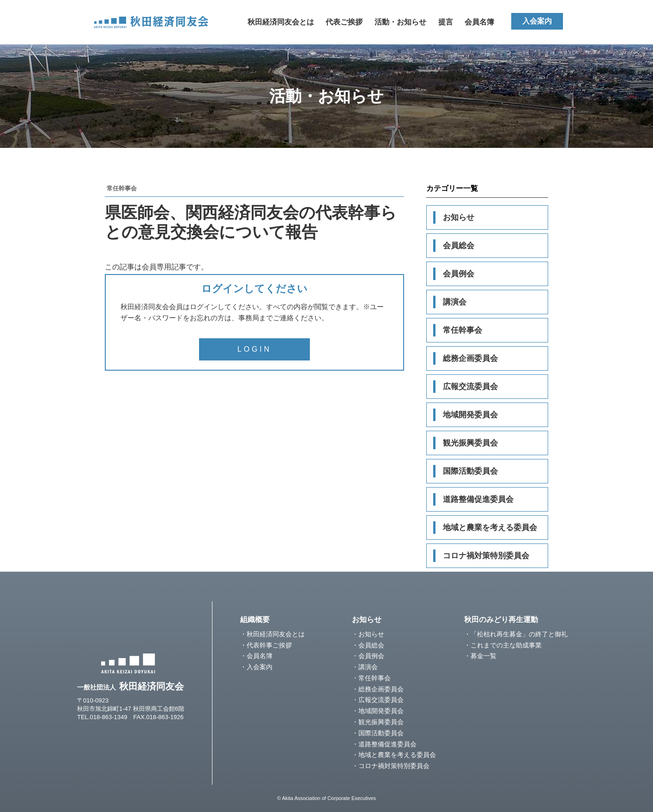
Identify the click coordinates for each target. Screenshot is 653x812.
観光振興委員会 (470, 443)
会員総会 (459, 246)
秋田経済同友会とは (281, 22)
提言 (446, 22)
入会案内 (537, 21)
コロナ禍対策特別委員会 (486, 556)
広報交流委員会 (470, 387)
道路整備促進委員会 (478, 499)
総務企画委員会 (470, 358)
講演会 (455, 302)
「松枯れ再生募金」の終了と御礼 (519, 634)
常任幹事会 (463, 330)
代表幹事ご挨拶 (269, 645)
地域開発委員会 (470, 415)
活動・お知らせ (400, 22)
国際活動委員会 (470, 471)
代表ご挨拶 (344, 22)
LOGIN (254, 349)
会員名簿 (479, 22)
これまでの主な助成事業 (506, 645)
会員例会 (459, 274)
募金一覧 (484, 656)
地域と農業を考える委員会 (490, 528)
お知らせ (459, 217)
